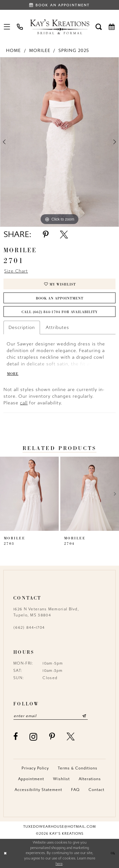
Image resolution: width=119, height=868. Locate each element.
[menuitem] (7, 27)
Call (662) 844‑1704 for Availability (60, 312)
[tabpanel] (60, 142)
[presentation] (29, 494)
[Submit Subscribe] (84, 716)
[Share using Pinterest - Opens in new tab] (46, 235)
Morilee (40, 51)
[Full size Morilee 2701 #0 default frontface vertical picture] (60, 142)
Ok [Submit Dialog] (113, 853)
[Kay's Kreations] (60, 27)
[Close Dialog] (5, 853)
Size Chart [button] (16, 271)
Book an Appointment (60, 298)
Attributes (57, 328)
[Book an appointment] (60, 5)
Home (13, 51)
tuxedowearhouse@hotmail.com (60, 827)
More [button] (13, 374)
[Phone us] (20, 27)
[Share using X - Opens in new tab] (64, 235)
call (24, 403)
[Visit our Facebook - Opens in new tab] (16, 737)
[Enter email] (51, 716)
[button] (7, 27)
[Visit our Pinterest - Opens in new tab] (52, 737)
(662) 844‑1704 (29, 627)
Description (22, 328)
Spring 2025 (74, 51)
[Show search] (99, 27)
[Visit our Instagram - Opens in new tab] (33, 737)
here (59, 864)
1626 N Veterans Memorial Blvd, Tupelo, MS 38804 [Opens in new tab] (46, 612)
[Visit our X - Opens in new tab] (71, 737)
